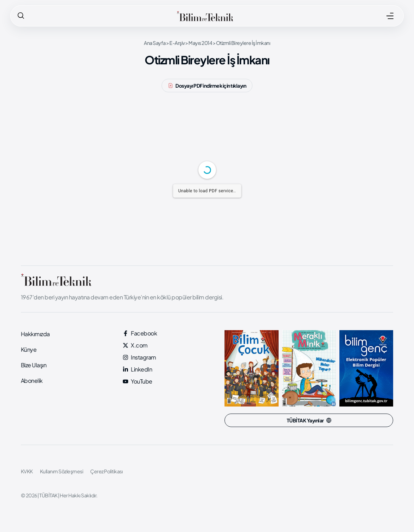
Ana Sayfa (155, 43)
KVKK (27, 471)
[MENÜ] (390, 16)
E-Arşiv (177, 43)
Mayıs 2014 (200, 43)
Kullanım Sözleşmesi (62, 471)
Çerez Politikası (106, 471)
